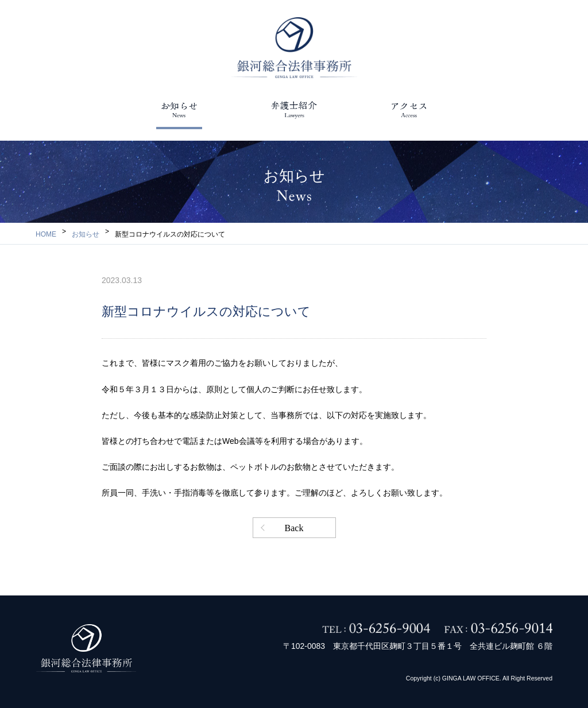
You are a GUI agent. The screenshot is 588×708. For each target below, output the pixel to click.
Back (294, 528)
